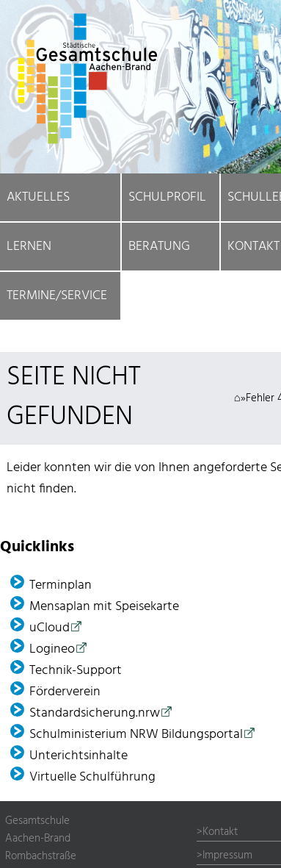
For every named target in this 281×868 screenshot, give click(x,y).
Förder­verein (65, 692)
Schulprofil (167, 197)
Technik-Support (76, 671)
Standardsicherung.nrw (95, 713)
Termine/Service (57, 296)
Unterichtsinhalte (79, 756)
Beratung (159, 247)
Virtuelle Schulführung (92, 777)
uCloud (50, 628)
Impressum (227, 856)
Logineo (52, 649)
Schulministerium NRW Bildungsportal (136, 735)
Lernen (29, 247)
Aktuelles (38, 197)
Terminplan (61, 585)
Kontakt (220, 832)
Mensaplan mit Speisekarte (104, 607)
